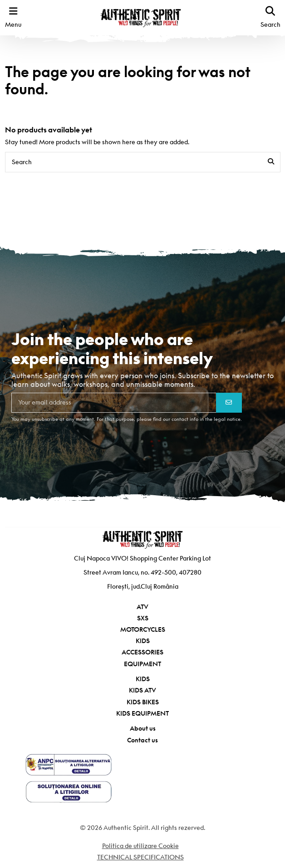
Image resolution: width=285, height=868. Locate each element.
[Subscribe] (229, 403)
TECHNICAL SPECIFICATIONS (140, 857)
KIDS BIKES (143, 702)
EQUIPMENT (142, 664)
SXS (143, 618)
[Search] (271, 162)
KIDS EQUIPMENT (142, 713)
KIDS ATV (142, 690)
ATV (142, 607)
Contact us (142, 740)
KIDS (143, 641)
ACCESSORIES (142, 652)
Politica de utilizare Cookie (140, 846)
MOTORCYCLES (143, 629)
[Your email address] (114, 403)
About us (143, 728)
